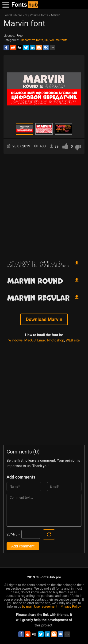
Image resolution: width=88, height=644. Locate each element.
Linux (42, 340)
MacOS (30, 340)
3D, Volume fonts (56, 40)
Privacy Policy (71, 607)
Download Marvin (44, 319)
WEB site (73, 340)
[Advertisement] (44, 205)
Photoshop (56, 340)
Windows (16, 340)
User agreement (46, 607)
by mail (27, 607)
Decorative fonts (32, 40)
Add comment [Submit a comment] (23, 546)
